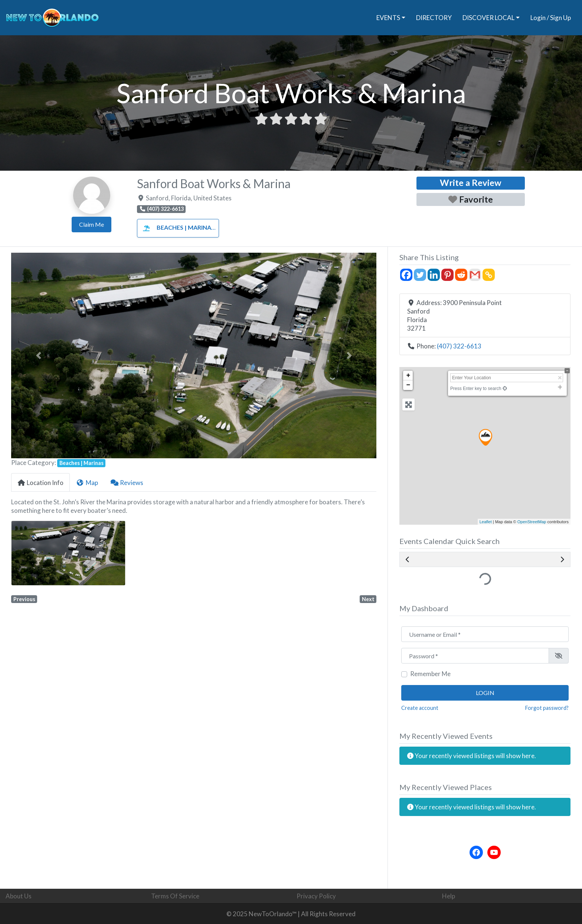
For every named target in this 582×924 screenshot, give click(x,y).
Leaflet (486, 522)
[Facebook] (406, 275)
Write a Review (471, 183)
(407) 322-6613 (459, 346)
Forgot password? (547, 708)
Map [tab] (87, 483)
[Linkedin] (434, 275)
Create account (420, 708)
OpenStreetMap (532, 522)
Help (449, 896)
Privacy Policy (316, 896)
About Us (19, 896)
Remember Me (430, 674)
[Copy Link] (489, 275)
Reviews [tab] (127, 483)
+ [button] (408, 376)
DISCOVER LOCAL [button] (488, 18)
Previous (24, 599)
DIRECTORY (434, 18)
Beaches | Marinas (177, 227)
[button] (39, 355)
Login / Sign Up (551, 18)
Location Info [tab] (40, 483)
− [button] (408, 385)
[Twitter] (420, 275)
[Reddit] (461, 275)
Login (485, 693)
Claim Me (91, 224)
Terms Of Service (175, 896)
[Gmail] (475, 275)
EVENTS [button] (388, 18)
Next (368, 599)
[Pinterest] (447, 275)
